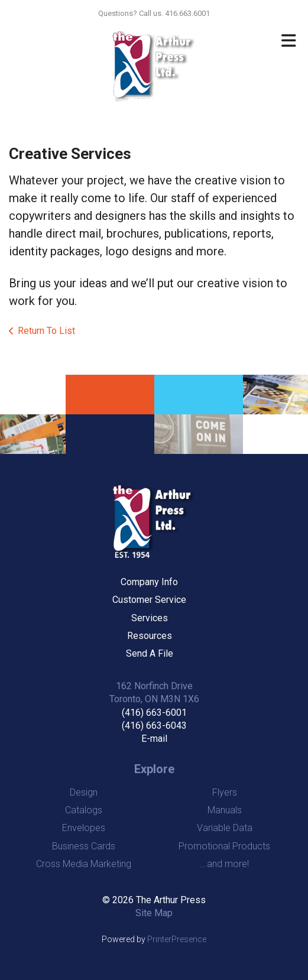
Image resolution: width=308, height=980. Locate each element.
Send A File (150, 653)
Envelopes (84, 828)
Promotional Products (224, 846)
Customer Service (149, 600)
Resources (150, 636)
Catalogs (84, 810)
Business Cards (84, 846)
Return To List (46, 331)
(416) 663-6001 (154, 713)
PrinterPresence (177, 939)
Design (84, 792)
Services (150, 618)
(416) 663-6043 (154, 726)
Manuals (225, 810)
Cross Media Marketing (84, 864)
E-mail (154, 739)
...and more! (224, 864)
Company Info (149, 582)
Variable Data (225, 828)
